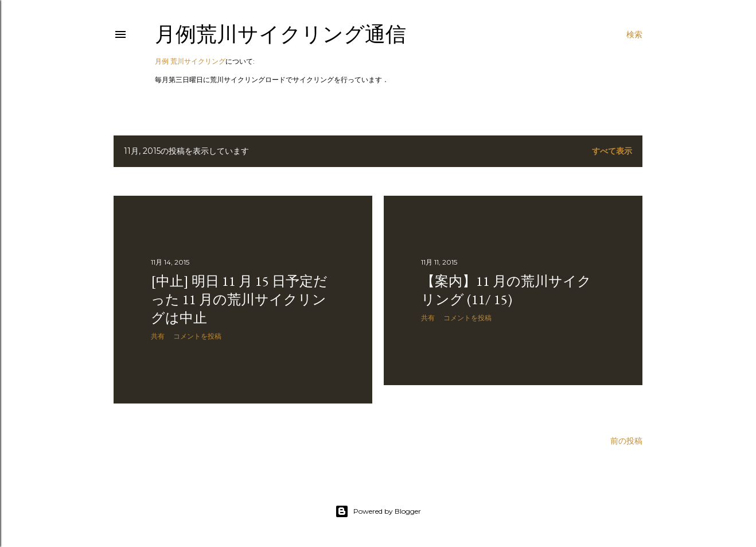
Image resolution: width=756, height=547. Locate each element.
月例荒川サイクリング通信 (280, 34)
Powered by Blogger (378, 511)
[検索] (634, 34)
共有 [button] (158, 336)
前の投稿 (626, 441)
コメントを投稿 (197, 336)
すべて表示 (612, 151)
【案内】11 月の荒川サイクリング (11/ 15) (506, 290)
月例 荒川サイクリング (190, 61)
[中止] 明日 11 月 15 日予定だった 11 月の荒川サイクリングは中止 (239, 299)
